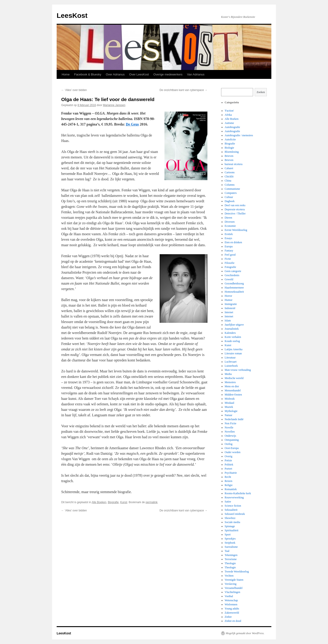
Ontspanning (232, 440)
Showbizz (230, 518)
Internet (229, 312)
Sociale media (233, 522)
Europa (229, 246)
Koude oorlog (232, 341)
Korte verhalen (233, 337)
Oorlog (229, 444)
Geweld (229, 279)
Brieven (229, 156)
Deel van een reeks (235, 205)
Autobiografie (232, 127)
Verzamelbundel (234, 588)
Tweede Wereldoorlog (237, 572)
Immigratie (231, 304)
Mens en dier (232, 386)
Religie (229, 485)
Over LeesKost (139, 74)
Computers (231, 193)
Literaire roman (233, 353)
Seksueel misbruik (235, 514)
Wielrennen (231, 604)
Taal (227, 551)
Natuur (229, 415)
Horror (229, 296)
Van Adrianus (196, 74)
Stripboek (230, 543)
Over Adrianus (115, 74)
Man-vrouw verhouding (238, 370)
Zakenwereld (232, 613)
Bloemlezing (232, 152)
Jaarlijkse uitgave (234, 325)
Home (66, 74)
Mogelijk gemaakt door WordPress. (245, 633)
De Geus (132, 124)
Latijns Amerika (234, 349)
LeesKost (72, 15)
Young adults (232, 609)
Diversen (230, 222)
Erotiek (229, 234)
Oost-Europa (232, 448)
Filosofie (230, 263)
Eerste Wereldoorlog (236, 230)
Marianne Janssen (114, 105)
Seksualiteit (231, 510)
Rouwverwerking (234, 497)
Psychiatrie (231, 473)
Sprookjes (230, 539)
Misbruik (230, 399)
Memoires (230, 382)
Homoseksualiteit (234, 292)
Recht (228, 477)
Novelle (229, 428)
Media (228, 374)
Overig (229, 456)
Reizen (229, 481)
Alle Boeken (99, 502)
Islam (228, 321)
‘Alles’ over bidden (74, 90)
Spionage (230, 526)
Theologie (230, 563)
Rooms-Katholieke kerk (238, 493)
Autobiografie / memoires (239, 135)
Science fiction (233, 506)
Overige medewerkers (168, 74)
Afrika (228, 115)
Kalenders (230, 333)
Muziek (229, 407)
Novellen (230, 432)
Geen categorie (233, 271)
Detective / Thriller (235, 214)
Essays (229, 238)
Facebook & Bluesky (88, 74)
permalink (152, 502)
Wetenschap (231, 600)
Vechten (229, 576)
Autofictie (230, 139)
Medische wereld (234, 378)
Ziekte (228, 617)
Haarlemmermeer (234, 288)
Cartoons (230, 172)
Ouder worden (233, 452)
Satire (228, 502)
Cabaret (229, 168)
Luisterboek (231, 366)
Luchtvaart (231, 362)
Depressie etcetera (235, 209)
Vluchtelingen (233, 592)
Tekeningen (231, 555)
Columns (230, 185)
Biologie (229, 148)
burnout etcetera (234, 164)
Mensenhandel (233, 390)
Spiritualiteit (232, 530)
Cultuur (229, 197)
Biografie (113, 502)
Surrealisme (231, 547)
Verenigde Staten (234, 580)
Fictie (228, 259)
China (228, 181)
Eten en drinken (233, 242)
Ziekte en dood (233, 621)
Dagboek (230, 201)
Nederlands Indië (234, 419)
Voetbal (229, 596)
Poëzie (228, 460)
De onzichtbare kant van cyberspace (184, 90)
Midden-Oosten (233, 395)
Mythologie (231, 411)
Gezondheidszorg (234, 283)
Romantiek (231, 489)
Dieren (229, 218)
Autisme (229, 123)
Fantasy (229, 251)
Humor (229, 300)
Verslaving (231, 584)
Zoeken (261, 92)
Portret (229, 469)
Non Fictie (231, 423)
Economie (230, 226)
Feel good (230, 255)
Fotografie (230, 267)
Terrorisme (231, 559)
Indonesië (230, 308)
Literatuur (230, 358)
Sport (228, 534)
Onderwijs (230, 436)
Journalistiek (232, 329)
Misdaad (229, 403)
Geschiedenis (232, 275)
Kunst (124, 502)
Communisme (232, 189)
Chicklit (229, 176)
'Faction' (229, 111)
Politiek (229, 465)
